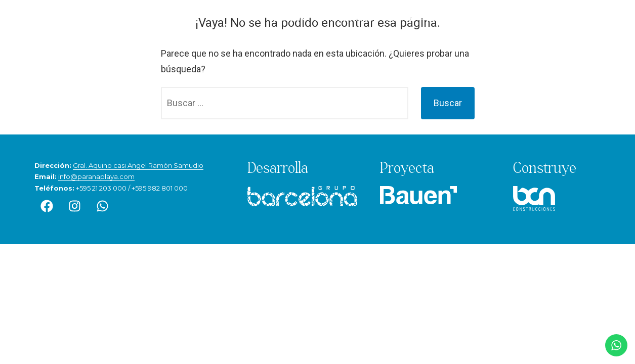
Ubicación (287, 18)
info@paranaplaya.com (96, 176)
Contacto (577, 18)
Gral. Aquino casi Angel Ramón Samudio (138, 165)
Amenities (400, 18)
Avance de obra (520, 18)
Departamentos (455, 18)
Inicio (249, 18)
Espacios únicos (344, 18)
